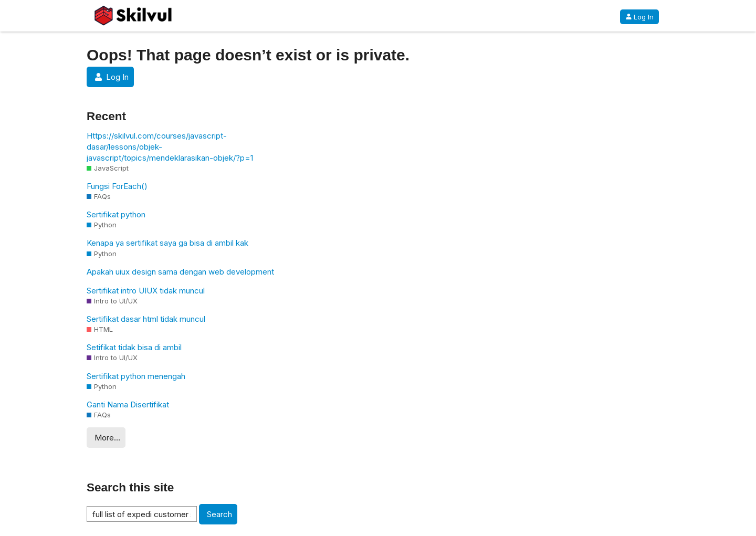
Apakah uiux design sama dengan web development (180, 272)
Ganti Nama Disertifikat (128, 404)
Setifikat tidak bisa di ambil (134, 347)
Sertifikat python (116, 214)
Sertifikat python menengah (136, 376)
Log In (639, 17)
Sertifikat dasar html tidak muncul (146, 319)
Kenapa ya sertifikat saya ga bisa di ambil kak (167, 243)
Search (219, 514)
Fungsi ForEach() (117, 186)
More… (107, 438)
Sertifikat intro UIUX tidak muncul (146, 291)
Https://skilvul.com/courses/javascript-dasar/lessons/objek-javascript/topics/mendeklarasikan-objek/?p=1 (170, 147)
